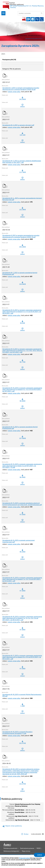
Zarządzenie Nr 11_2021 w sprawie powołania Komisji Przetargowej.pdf (20, 428)
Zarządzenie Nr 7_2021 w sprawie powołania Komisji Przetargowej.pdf (20, 273)
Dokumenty (24, 35)
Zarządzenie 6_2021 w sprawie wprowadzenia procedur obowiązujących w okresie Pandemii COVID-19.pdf (21, 236)
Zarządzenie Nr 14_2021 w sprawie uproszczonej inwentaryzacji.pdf (19, 541)
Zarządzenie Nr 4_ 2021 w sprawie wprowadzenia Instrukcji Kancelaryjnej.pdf (22, 199)
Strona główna (11, 35)
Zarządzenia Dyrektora (35, 35)
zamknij (40, 855)
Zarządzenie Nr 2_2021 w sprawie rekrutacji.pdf (18, 125)
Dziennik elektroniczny (28, 19)
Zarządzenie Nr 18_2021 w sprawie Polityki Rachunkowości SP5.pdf (22, 695)
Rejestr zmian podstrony (14, 826)
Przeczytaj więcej (25, 858)
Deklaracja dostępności (7, 845)
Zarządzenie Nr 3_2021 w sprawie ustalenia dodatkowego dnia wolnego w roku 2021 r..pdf (22, 161)
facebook (33, 19)
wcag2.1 (42, 19)
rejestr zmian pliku (14, 92)
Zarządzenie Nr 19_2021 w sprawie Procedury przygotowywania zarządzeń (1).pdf (17, 732)
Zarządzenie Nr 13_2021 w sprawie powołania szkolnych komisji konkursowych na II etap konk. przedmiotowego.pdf (22, 504)
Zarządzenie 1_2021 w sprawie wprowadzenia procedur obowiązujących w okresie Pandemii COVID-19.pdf (21, 89)
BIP (24, 19)
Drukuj (26, 834)
